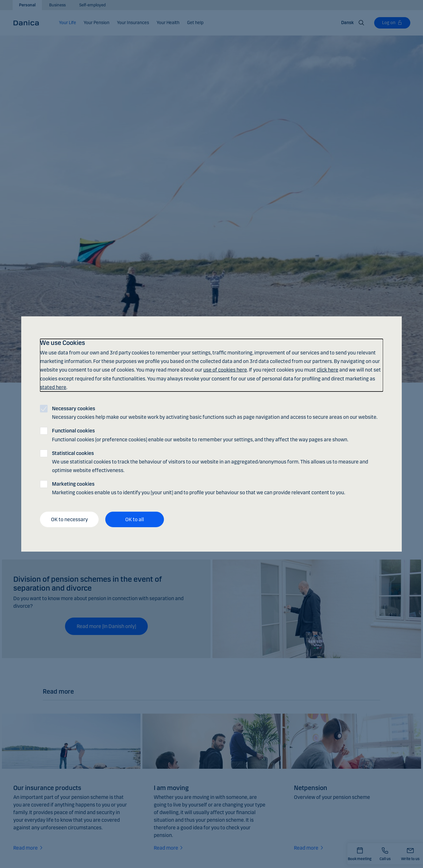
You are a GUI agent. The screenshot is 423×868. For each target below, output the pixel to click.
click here (328, 370)
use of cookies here (225, 370)
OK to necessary (69, 519)
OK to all (135, 519)
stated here (53, 387)
